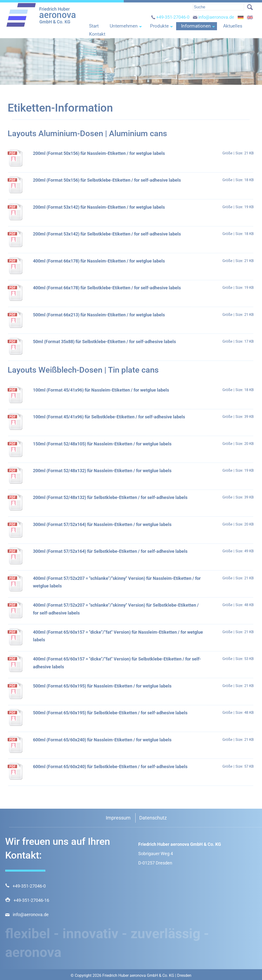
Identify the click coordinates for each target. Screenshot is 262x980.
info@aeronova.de (214, 21)
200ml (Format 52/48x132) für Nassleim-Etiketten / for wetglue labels (102, 471)
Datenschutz (153, 818)
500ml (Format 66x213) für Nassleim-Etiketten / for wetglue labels (99, 315)
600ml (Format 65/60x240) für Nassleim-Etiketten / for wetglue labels (102, 740)
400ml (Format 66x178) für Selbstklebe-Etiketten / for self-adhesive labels (107, 288)
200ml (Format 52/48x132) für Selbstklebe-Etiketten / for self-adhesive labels (110, 497)
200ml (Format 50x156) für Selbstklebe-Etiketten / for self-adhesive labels (107, 180)
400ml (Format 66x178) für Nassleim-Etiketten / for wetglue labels (99, 261)
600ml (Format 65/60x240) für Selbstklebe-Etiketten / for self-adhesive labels (110, 767)
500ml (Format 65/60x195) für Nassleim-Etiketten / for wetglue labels (102, 686)
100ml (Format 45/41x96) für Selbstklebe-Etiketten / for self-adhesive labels (109, 417)
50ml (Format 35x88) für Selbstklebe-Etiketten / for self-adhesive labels (104, 342)
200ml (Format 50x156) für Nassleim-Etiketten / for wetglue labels (99, 153)
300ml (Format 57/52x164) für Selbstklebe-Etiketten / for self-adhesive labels (110, 551)
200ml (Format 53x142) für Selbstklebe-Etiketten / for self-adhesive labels (107, 234)
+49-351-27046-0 (170, 21)
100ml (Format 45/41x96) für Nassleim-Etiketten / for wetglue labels (101, 390)
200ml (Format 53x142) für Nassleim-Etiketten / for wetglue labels (99, 207)
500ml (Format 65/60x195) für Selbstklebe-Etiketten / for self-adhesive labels (110, 713)
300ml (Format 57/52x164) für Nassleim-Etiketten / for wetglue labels (102, 524)
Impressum (118, 818)
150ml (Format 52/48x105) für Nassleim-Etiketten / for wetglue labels (102, 444)
